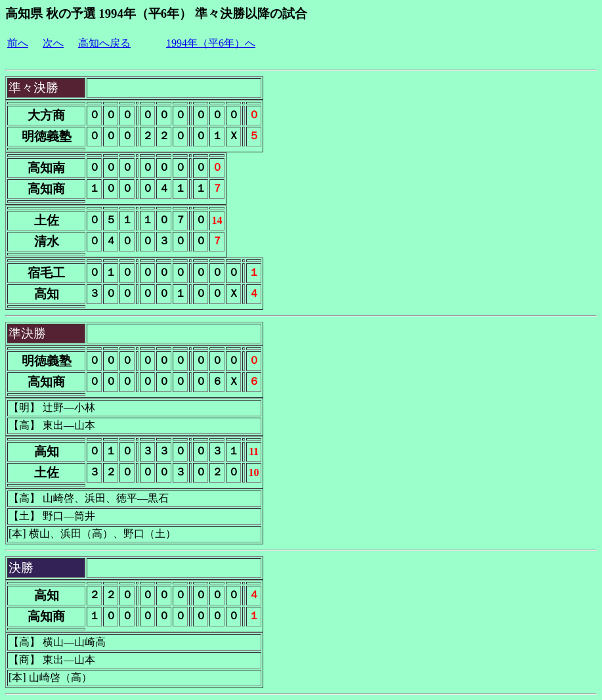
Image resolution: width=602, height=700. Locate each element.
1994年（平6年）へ (211, 43)
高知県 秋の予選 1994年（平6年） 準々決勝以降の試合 (156, 13)
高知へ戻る (104, 43)
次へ (53, 43)
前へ (18, 43)
